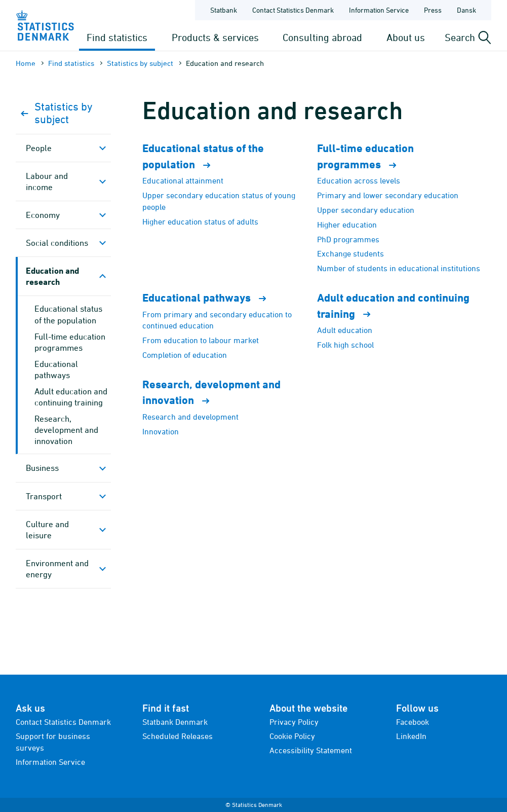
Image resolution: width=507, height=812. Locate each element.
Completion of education (185, 355)
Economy (43, 215)
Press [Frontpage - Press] (433, 10)
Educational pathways (56, 370)
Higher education (347, 225)
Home (26, 63)
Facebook (413, 722)
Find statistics (117, 37)
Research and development (190, 417)
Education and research (52, 276)
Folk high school (345, 345)
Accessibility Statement (311, 750)
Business (42, 468)
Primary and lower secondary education (388, 195)
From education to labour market (201, 340)
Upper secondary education (366, 210)
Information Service (50, 762)
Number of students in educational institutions (399, 268)
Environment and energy (57, 569)
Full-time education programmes (70, 342)
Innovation (161, 431)
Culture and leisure (47, 530)
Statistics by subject (140, 63)
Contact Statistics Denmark (63, 722)
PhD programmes (348, 239)
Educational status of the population (68, 314)
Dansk (466, 10)
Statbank (224, 10)
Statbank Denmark (175, 722)
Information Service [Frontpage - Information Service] (379, 10)
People (39, 148)
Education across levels (359, 180)
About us (406, 37)
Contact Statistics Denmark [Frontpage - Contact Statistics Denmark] (293, 10)
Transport (44, 496)
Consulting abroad (322, 37)
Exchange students (350, 253)
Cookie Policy (292, 736)
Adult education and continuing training (71, 397)
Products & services (215, 37)
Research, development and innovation (66, 430)
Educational (209, 298)
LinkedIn (411, 736)
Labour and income (47, 181)
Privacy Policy (294, 722)
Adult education (345, 330)
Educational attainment (183, 180)
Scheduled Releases (178, 736)
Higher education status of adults (200, 222)
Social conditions (57, 243)
